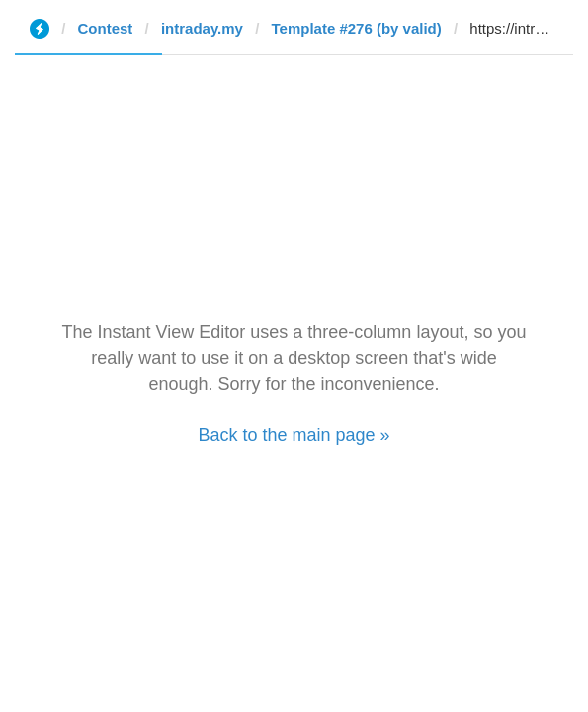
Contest (106, 28)
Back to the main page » (294, 435)
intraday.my (202, 28)
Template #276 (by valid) (356, 28)
